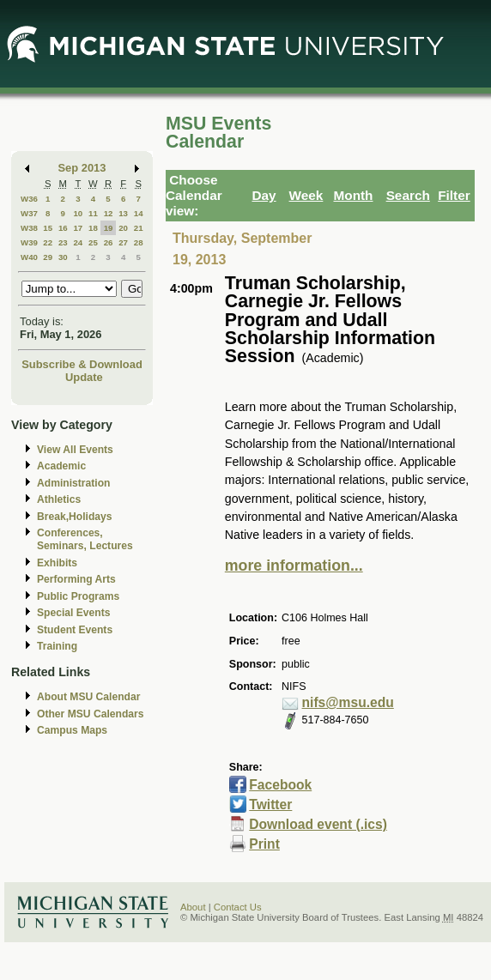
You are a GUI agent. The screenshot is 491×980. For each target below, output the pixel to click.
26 (109, 242)
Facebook (280, 785)
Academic (61, 466)
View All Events (75, 450)
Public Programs (78, 596)
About (193, 907)
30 (63, 257)
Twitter (270, 805)
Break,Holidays (75, 517)
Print (264, 844)
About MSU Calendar (88, 697)
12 (109, 213)
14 (139, 213)
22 (48, 242)
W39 (29, 242)
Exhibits (57, 563)
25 (93, 242)
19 (109, 228)
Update (84, 377)
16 (63, 228)
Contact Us (238, 907)
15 (48, 228)
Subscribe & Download (82, 364)
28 (139, 242)
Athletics (59, 499)
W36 (29, 199)
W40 (29, 257)
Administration (73, 483)
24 (78, 242)
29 (48, 257)
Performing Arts (76, 579)
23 (63, 242)
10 (78, 213)
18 (93, 228)
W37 (29, 213)
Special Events (73, 613)
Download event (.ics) (318, 824)
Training (57, 646)
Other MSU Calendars (91, 714)
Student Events (75, 630)
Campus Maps (72, 730)
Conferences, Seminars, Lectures (85, 539)
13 (123, 213)
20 (123, 228)
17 (78, 228)
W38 (29, 228)
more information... (294, 566)
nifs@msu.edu (348, 702)
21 (139, 228)
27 (123, 242)
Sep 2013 (82, 168)
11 (93, 213)
